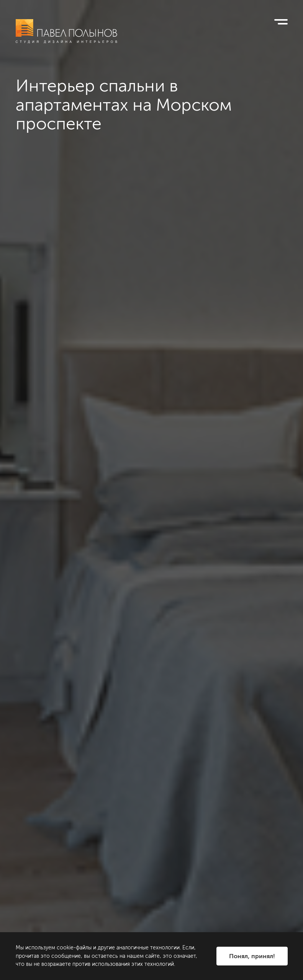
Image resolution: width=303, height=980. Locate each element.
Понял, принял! (252, 956)
